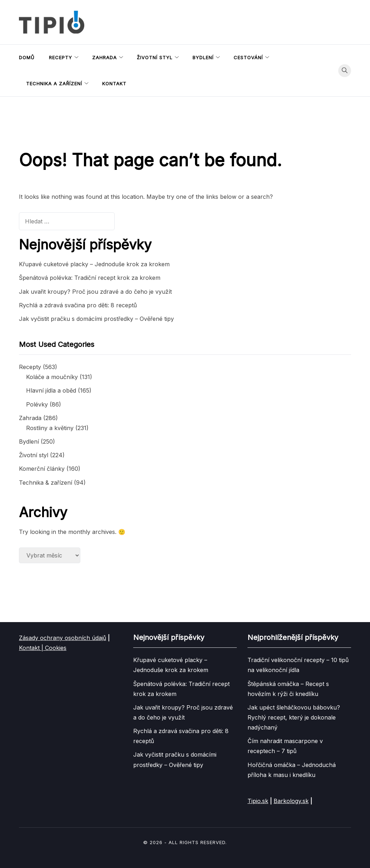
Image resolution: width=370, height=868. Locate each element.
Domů (27, 57)
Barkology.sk (291, 801)
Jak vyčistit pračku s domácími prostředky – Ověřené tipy (96, 319)
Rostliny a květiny (50, 428)
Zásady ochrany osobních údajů (62, 638)
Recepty (61, 57)
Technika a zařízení (54, 84)
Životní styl (155, 57)
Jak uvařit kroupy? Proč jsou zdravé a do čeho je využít (95, 292)
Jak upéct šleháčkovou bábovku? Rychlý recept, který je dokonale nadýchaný (294, 717)
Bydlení (203, 57)
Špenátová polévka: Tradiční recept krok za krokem (90, 278)
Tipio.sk (258, 801)
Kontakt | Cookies (43, 648)
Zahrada (104, 57)
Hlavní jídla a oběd (51, 390)
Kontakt (114, 84)
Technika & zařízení (46, 483)
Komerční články (42, 469)
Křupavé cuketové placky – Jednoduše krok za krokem (94, 264)
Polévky (37, 404)
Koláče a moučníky (52, 377)
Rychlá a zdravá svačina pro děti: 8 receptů (78, 305)
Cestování (248, 57)
